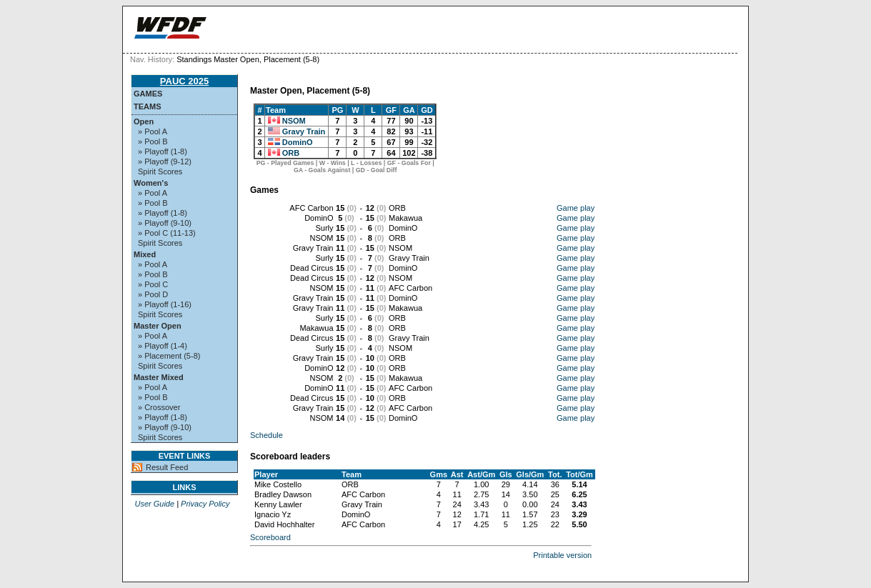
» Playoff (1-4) (163, 346)
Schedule (267, 435)
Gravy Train (304, 131)
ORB (291, 153)
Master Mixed (159, 377)
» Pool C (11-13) (167, 233)
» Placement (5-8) (169, 356)
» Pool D (153, 294)
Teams (148, 106)
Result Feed (167, 467)
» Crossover (159, 407)
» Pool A (153, 131)
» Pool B (153, 141)
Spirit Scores (160, 171)
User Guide (154, 504)
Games (148, 94)
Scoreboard (270, 537)
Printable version (562, 555)
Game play (576, 208)
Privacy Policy (205, 504)
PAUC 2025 (184, 81)
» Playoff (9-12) (165, 161)
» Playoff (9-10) (165, 223)
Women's (151, 183)
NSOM (294, 121)
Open (144, 121)
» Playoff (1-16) (165, 304)
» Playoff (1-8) (163, 151)
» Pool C (153, 284)
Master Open (158, 326)
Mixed (145, 254)
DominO (298, 142)
